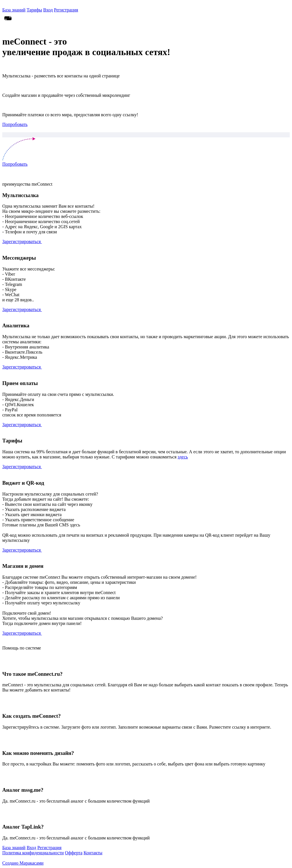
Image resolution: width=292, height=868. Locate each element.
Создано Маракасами (23, 863)
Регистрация (66, 10)
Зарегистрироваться (22, 241)
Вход (48, 10)
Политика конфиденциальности (33, 853)
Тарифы (34, 10)
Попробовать (15, 124)
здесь (183, 457)
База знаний (14, 10)
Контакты (93, 853)
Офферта (74, 853)
